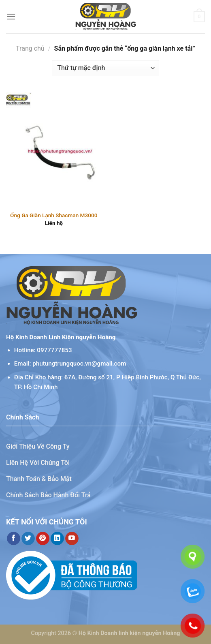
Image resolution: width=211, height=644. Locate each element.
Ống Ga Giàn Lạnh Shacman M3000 (54, 215)
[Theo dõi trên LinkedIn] (57, 539)
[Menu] (11, 16)
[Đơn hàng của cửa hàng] (105, 68)
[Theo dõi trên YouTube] (72, 539)
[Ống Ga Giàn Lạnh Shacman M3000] (54, 150)
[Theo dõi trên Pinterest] (43, 539)
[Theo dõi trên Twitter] (28, 539)
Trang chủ (30, 48)
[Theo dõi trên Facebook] (14, 539)
